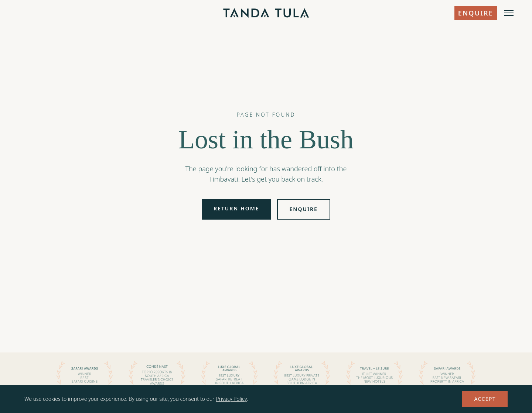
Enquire (476, 13)
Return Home (236, 208)
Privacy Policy (231, 399)
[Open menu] (509, 13)
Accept (485, 399)
